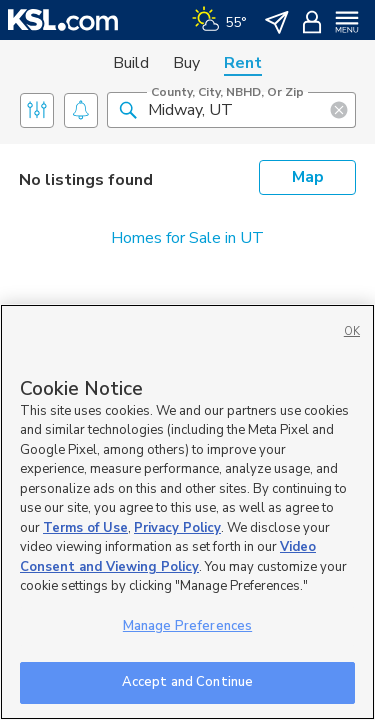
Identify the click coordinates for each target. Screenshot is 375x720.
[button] (128, 109)
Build (131, 63)
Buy (186, 63)
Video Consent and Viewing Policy (168, 557)
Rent (243, 63)
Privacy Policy (177, 528)
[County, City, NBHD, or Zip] (231, 110)
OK (352, 331)
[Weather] (219, 20)
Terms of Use (85, 528)
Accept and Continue (187, 682)
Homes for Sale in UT (187, 238)
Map (308, 177)
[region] (187, 512)
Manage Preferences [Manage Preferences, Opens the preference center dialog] (187, 626)
